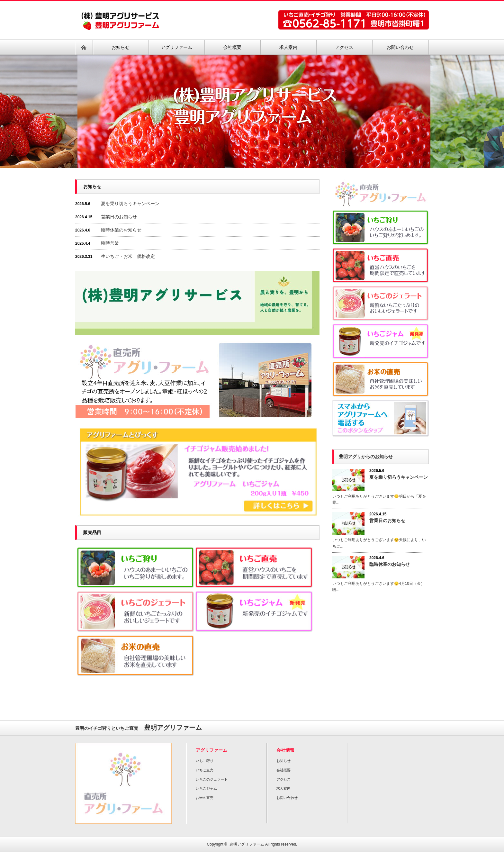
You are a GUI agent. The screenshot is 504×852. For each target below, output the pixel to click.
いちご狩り (205, 761)
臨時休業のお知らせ (121, 230)
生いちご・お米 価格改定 (128, 256)
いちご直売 (205, 770)
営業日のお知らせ (119, 217)
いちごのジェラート (212, 779)
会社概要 (283, 770)
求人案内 (283, 788)
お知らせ (283, 761)
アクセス (283, 779)
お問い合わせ (287, 798)
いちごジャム (206, 788)
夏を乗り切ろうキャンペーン (130, 204)
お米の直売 (205, 798)
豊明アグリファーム (247, 844)
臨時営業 (110, 243)
